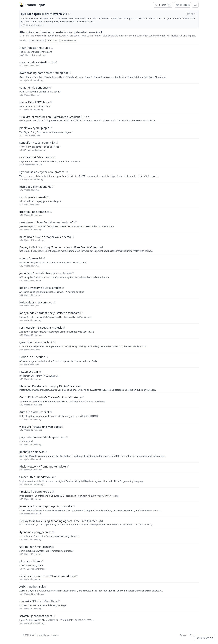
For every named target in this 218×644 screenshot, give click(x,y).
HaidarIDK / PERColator (34, 102)
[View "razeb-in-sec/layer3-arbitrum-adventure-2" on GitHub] (76, 222)
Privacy (183, 635)
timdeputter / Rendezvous (36, 477)
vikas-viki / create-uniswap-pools (40, 427)
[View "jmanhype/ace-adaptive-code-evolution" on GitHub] (73, 273)
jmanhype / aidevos (32, 452)
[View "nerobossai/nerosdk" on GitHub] (48, 197)
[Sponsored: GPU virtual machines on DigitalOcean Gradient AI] (109, 118)
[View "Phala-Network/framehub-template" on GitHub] (68, 466)
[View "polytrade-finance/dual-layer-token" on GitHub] (67, 437)
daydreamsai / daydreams (36, 157)
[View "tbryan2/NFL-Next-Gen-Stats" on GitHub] (59, 601)
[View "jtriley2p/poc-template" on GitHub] (51, 212)
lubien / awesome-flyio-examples (40, 288)
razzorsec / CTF (29, 372)
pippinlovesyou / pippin (34, 128)
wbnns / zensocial (31, 258)
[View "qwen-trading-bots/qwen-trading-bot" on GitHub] (70, 73)
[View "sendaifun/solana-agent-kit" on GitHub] (57, 143)
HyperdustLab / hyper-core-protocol (42, 172)
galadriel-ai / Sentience (34, 87)
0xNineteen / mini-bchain (36, 547)
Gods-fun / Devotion (32, 357)
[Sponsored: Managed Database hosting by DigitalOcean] (109, 388)
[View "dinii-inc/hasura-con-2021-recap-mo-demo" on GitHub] (76, 576)
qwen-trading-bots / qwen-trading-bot (44, 73)
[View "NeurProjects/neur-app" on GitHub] (52, 48)
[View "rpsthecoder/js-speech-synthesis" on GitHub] (64, 328)
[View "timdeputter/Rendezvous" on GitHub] (54, 477)
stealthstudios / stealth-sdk (37, 62)
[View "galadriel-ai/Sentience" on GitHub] (50, 87)
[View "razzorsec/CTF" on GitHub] (40, 372)
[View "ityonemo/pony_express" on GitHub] (53, 532)
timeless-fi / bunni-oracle (35, 492)
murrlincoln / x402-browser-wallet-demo (45, 237)
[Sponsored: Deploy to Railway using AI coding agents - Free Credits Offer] (109, 249)
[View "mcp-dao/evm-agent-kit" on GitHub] (53, 187)
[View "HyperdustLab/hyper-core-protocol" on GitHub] (67, 172)
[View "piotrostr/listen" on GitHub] (42, 561)
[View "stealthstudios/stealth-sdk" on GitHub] (56, 62)
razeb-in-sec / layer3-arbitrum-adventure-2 (47, 222)
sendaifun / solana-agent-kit (37, 143)
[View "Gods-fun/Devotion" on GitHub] (47, 357)
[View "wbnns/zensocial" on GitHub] (44, 258)
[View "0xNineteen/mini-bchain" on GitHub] (53, 547)
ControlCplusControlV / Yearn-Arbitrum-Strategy (50, 397)
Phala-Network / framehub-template (43, 466)
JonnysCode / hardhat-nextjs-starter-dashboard (50, 313)
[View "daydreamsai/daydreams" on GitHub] (54, 157)
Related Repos (35, 5)
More (192, 14)
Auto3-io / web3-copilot (34, 412)
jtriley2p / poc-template (34, 212)
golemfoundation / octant (36, 342)
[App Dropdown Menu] (195, 5)
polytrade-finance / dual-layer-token (42, 437)
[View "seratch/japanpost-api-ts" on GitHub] (54, 616)
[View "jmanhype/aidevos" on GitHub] (46, 452)
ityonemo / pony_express (35, 532)
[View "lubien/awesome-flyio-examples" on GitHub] (63, 288)
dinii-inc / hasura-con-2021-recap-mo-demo (47, 576)
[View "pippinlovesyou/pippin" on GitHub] (51, 128)
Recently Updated (68, 40)
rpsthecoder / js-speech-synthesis (41, 328)
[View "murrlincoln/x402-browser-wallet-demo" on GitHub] (73, 237)
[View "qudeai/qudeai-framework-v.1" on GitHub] (69, 14)
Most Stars (53, 40)
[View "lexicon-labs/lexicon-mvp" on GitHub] (54, 302)
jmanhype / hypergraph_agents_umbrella (46, 506)
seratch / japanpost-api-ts (36, 616)
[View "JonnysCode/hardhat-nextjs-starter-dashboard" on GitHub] (81, 313)
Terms (192, 635)
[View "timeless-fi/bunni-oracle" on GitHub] (53, 492)
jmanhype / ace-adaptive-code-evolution (45, 273)
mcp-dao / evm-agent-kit (35, 187)
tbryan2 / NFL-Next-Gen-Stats (38, 601)
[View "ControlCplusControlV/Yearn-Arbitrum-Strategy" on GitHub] (83, 397)
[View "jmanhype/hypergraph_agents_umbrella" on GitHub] (74, 506)
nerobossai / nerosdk (33, 197)
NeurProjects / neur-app (35, 48)
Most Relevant (37, 40)
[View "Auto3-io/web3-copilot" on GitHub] (51, 412)
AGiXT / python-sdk (31, 586)
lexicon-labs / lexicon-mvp (36, 302)
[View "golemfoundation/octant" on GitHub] (54, 342)
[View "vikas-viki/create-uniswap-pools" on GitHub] (63, 427)
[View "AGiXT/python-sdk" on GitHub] (45, 586)
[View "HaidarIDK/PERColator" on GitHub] (51, 102)
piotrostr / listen (30, 561)
